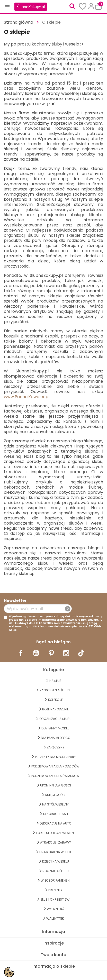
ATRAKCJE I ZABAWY (56, 842)
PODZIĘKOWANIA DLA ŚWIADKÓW (55, 776)
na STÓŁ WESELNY (55, 804)
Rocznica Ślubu (56, 871)
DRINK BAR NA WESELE (56, 852)
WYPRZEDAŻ (56, 909)
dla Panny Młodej (55, 728)
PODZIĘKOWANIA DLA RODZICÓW (55, 766)
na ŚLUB (55, 681)
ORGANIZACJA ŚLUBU (55, 719)
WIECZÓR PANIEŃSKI (55, 880)
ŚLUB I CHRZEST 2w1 (55, 899)
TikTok (81, 653)
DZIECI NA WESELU (56, 861)
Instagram (66, 653)
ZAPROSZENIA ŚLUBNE (55, 690)
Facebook (21, 653)
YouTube (36, 653)
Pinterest (51, 653)
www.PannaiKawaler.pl (27, 397)
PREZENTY (55, 890)
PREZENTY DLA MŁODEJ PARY (55, 757)
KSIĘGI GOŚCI (55, 795)
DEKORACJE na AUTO (55, 823)
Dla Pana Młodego (56, 738)
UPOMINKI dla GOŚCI (56, 785)
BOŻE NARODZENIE (55, 709)
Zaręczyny (56, 747)
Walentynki (55, 918)
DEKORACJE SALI (56, 814)
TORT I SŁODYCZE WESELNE (56, 833)
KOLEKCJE (55, 700)
